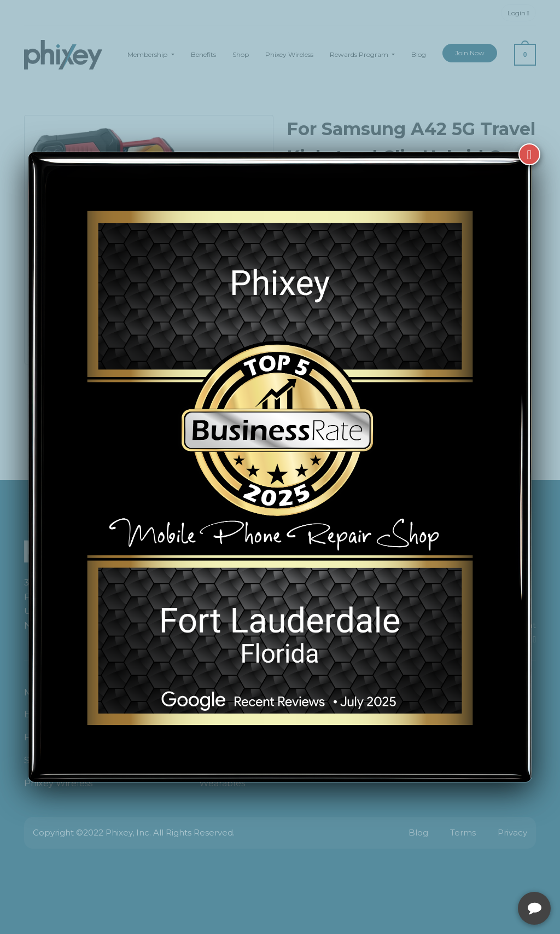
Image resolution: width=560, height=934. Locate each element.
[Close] (529, 154)
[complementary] (481, 874)
